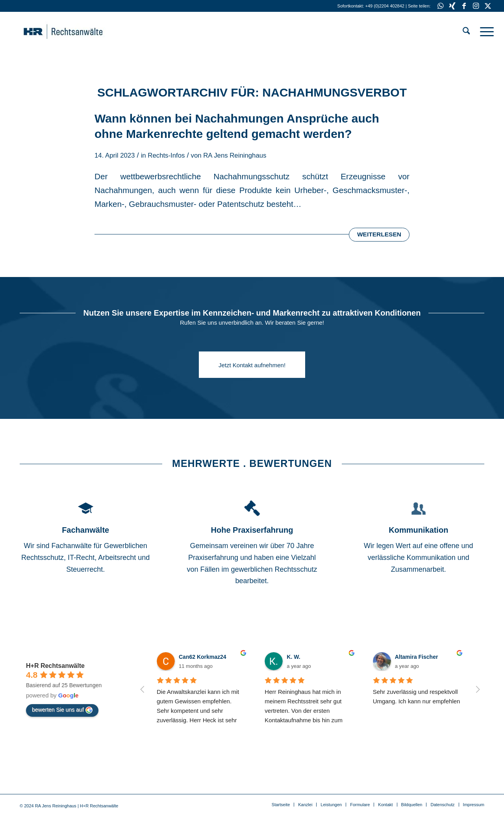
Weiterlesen (379, 234)
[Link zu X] (488, 6)
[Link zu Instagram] (476, 6)
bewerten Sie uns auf (62, 710)
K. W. (293, 657)
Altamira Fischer (417, 657)
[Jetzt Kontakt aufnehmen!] (252, 365)
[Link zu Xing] (452, 6)
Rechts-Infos (166, 155)
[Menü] (484, 32)
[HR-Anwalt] (75, 32)
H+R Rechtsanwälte (55, 666)
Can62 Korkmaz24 (203, 657)
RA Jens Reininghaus (235, 155)
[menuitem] (466, 32)
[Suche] (466, 32)
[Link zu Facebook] (464, 6)
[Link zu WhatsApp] (440, 6)
